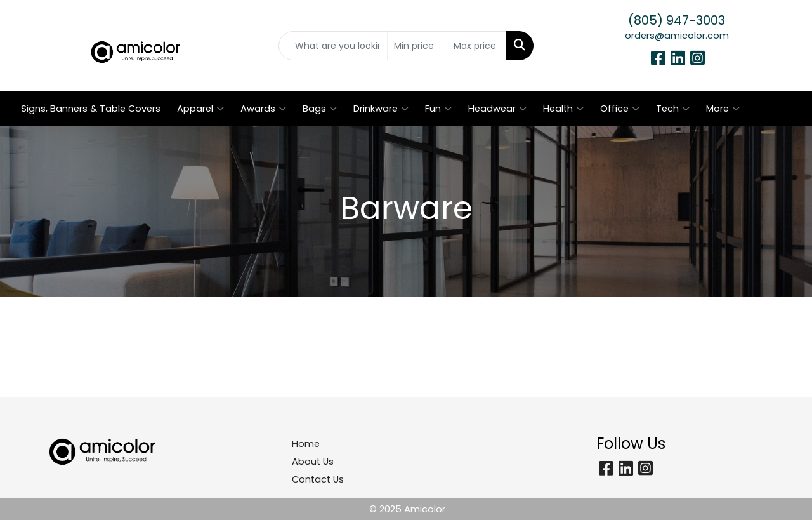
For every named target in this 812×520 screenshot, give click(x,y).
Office (620, 109)
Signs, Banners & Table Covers (91, 109)
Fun (438, 109)
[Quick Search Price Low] (417, 46)
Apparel (200, 109)
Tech (673, 109)
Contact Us (318, 479)
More (723, 109)
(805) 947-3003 (677, 20)
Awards (263, 109)
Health (563, 109)
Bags (320, 109)
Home (306, 444)
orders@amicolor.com (677, 36)
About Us (313, 462)
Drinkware (381, 109)
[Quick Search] (333, 46)
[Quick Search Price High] (477, 46)
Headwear (497, 109)
